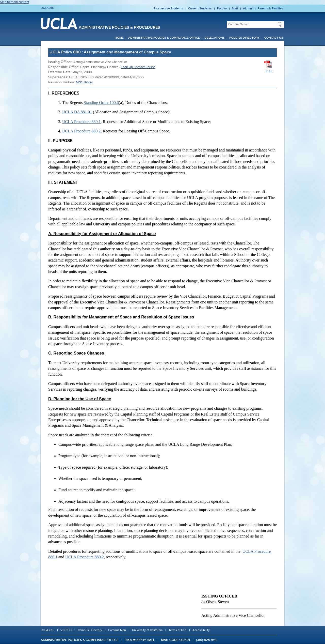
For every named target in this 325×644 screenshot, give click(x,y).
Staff (235, 9)
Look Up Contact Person (138, 67)
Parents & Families (270, 9)
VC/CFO (66, 630)
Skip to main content (15, 2)
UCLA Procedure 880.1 (82, 122)
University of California (147, 630)
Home (119, 38)
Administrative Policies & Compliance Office (164, 38)
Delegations (215, 38)
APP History (84, 82)
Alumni (248, 9)
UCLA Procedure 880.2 (82, 131)
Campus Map (117, 630)
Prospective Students (168, 9)
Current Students (200, 9)
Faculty (222, 9)
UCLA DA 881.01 (77, 112)
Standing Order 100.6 (101, 103)
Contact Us (274, 38)
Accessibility (201, 630)
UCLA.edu (48, 8)
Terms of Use (177, 630)
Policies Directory (245, 38)
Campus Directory (90, 630)
